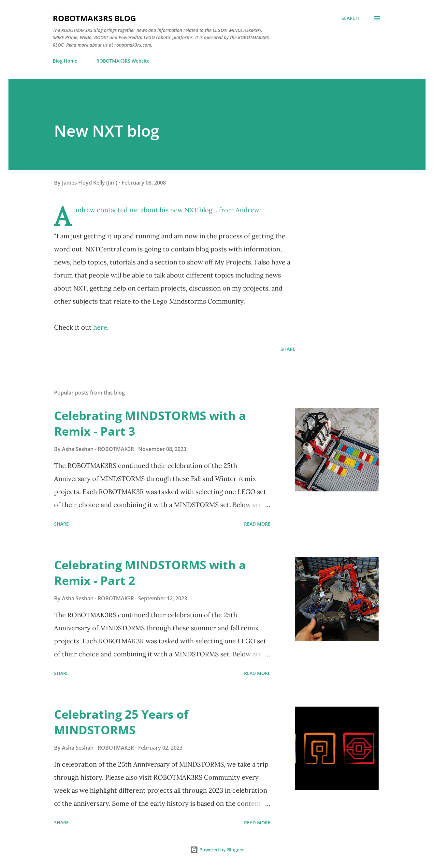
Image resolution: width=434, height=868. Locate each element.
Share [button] (288, 349)
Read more (257, 524)
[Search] (350, 18)
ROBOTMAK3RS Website (123, 61)
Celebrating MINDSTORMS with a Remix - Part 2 (150, 573)
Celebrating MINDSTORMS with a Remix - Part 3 (150, 423)
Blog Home (65, 61)
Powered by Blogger (217, 850)
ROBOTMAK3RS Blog (94, 18)
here (100, 327)
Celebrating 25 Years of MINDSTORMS (121, 722)
